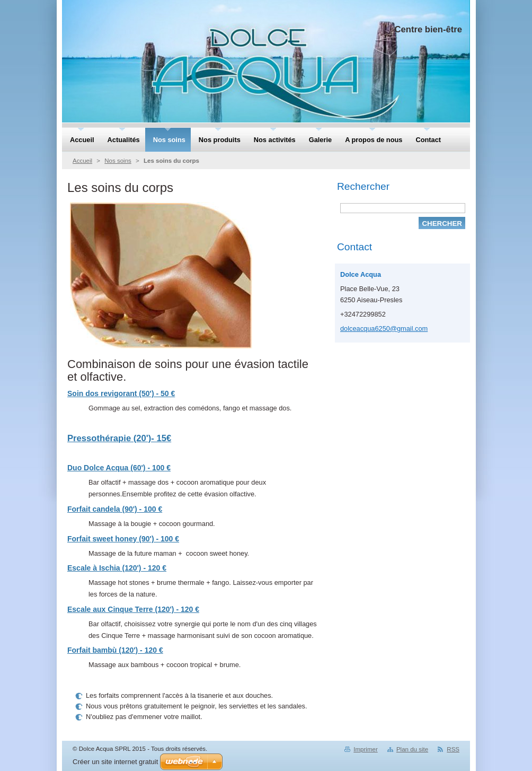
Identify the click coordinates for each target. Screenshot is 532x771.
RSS (453, 749)
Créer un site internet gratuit (115, 762)
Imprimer (365, 749)
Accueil (82, 161)
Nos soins (118, 161)
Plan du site (412, 749)
